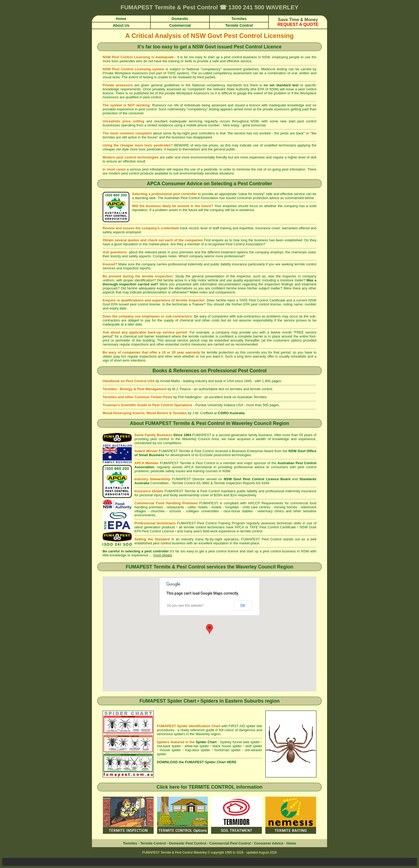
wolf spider (254, 746)
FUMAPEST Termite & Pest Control (185, 423)
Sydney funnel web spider (240, 742)
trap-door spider (198, 750)
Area (215, 439)
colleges (192, 511)
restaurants (175, 507)
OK (243, 606)
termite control (305, 264)
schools (175, 511)
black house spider (227, 746)
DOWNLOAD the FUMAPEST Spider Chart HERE (197, 762)
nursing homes (285, 507)
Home (291, 843)
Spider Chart (206, 742)
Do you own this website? (185, 606)
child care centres (257, 507)
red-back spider (169, 746)
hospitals (232, 507)
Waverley (246, 567)
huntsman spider (227, 750)
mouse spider (170, 750)
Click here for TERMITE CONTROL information (210, 787)
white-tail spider (197, 746)
